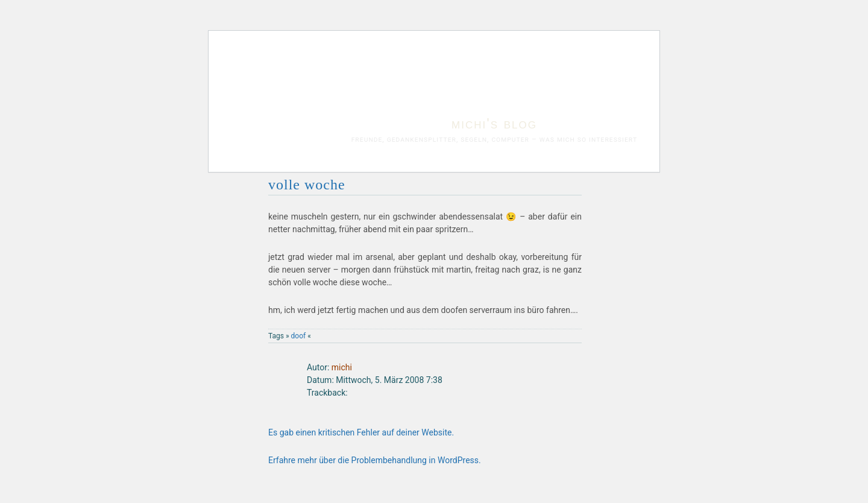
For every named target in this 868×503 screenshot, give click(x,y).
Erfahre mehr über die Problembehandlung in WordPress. (375, 460)
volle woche (307, 185)
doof (299, 336)
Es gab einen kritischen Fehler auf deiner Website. (361, 432)
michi (342, 367)
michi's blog (494, 123)
